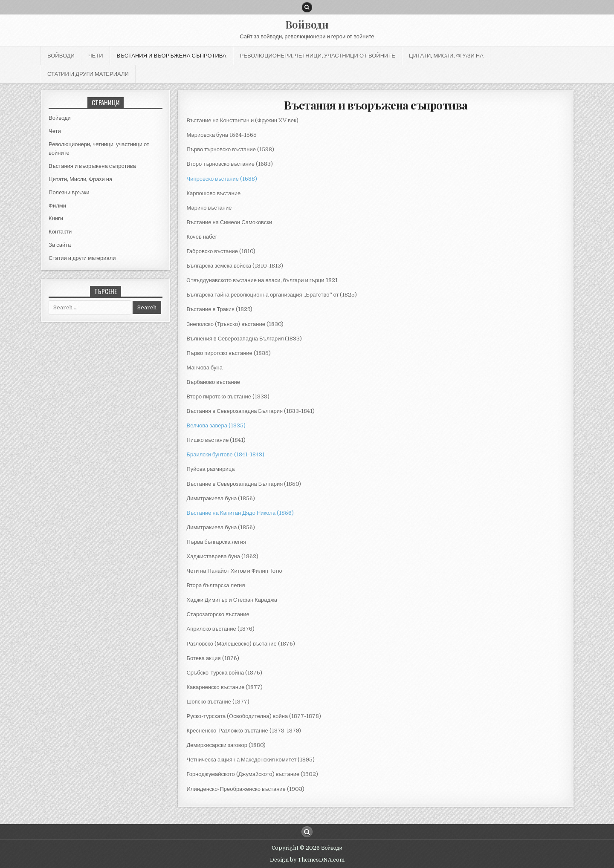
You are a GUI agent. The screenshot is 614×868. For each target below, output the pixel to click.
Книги (56, 218)
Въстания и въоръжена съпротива (172, 55)
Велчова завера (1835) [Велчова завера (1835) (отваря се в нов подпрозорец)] (216, 425)
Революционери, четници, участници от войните (318, 55)
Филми (57, 206)
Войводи (307, 24)
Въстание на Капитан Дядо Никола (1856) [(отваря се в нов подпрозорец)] (240, 513)
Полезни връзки (69, 192)
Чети (96, 55)
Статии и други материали (88, 74)
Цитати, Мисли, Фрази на (446, 55)
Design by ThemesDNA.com (307, 860)
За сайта (60, 245)
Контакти (60, 232)
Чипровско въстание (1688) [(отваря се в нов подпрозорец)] (222, 179)
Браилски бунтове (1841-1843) (225, 454)
